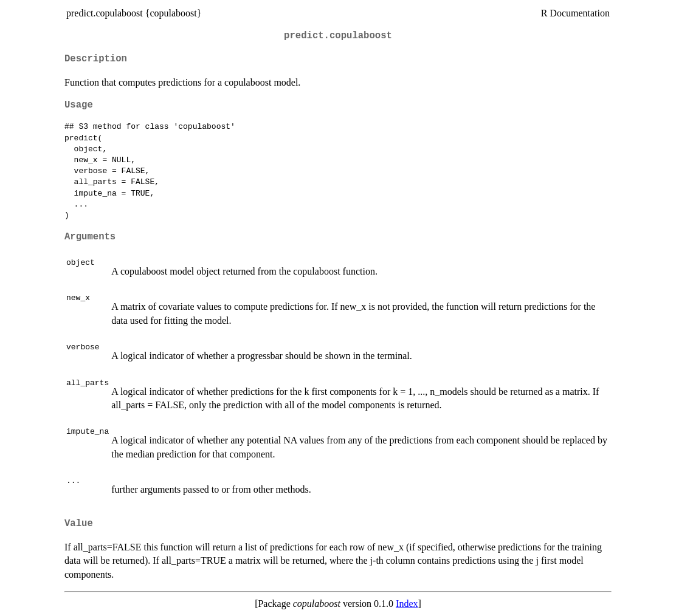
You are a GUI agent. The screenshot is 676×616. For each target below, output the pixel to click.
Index (407, 604)
